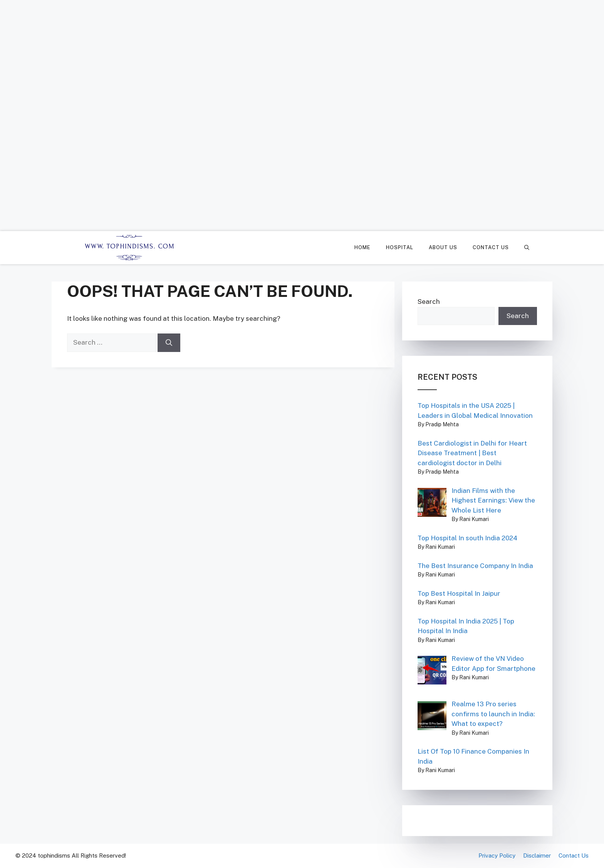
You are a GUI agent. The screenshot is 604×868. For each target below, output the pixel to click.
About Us (443, 247)
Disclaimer (537, 855)
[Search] (169, 343)
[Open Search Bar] (527, 248)
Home (362, 247)
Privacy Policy (497, 855)
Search (429, 302)
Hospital (400, 247)
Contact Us (491, 247)
